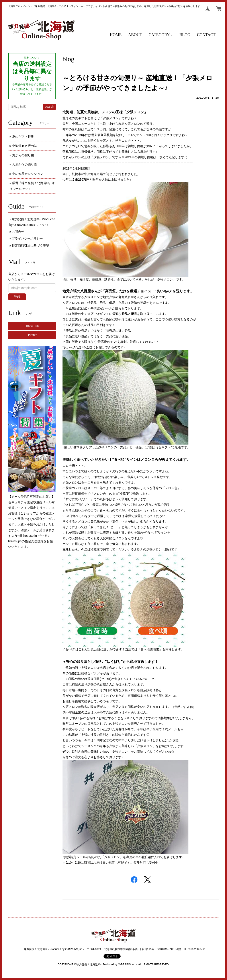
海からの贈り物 (23, 155)
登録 (17, 297)
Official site (32, 326)
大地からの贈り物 (25, 164)
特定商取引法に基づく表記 (30, 246)
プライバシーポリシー (27, 238)
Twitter (32, 335)
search (49, 107)
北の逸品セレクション (28, 174)
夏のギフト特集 (23, 137)
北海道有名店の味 (25, 146)
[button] (161, 35)
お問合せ (18, 232)
